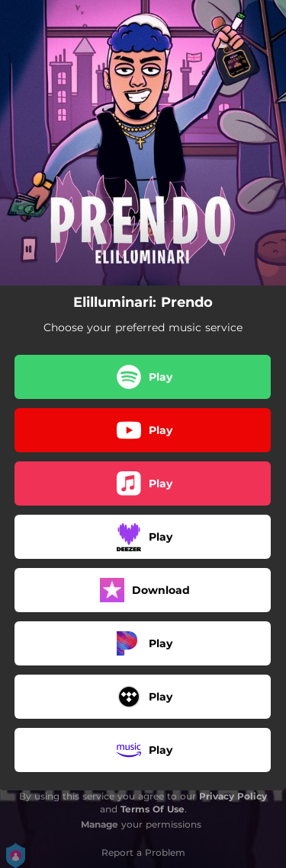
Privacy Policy (233, 796)
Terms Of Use (153, 809)
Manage (100, 824)
